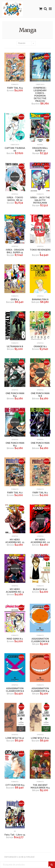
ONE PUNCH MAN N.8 (40, 395)
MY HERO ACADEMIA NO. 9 (15, 591)
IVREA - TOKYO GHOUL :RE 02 (15, 199)
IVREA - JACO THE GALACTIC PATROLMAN (40, 200)
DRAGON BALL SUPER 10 (40, 149)
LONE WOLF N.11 (40, 738)
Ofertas (15, 194)
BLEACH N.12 (40, 589)
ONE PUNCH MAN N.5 (15, 444)
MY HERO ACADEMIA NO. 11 (15, 541)
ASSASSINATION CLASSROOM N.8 (40, 640)
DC (15, 831)
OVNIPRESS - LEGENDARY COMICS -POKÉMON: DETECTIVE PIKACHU (40, 94)
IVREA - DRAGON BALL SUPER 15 (15, 251)
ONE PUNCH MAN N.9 (15, 395)
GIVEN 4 (15, 299)
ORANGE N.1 (40, 346)
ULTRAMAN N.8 (15, 346)
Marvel (40, 145)
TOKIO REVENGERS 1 (40, 251)
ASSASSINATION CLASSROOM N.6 (15, 690)
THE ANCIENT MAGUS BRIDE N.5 (40, 786)
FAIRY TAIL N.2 (15, 493)
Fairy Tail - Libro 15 (15, 835)
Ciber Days (40, 84)
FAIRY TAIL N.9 (15, 88)
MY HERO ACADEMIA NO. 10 (40, 541)
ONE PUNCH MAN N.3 (40, 444)
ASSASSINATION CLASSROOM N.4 (40, 690)
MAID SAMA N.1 (15, 639)
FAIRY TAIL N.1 (40, 493)
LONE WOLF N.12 (15, 738)
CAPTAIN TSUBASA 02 (15, 149)
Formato (15, 84)
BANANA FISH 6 (40, 299)
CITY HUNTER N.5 (15, 785)
